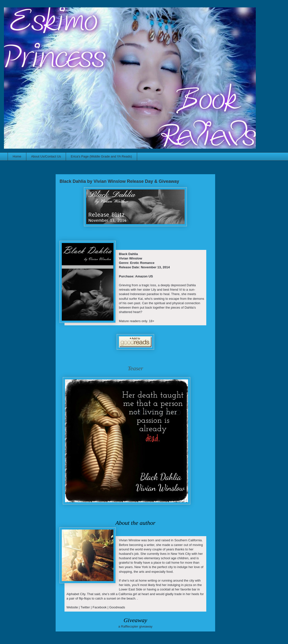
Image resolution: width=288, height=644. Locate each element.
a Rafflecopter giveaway (136, 626)
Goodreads (117, 607)
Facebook (100, 607)
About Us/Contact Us (46, 156)
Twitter (85, 607)
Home (17, 156)
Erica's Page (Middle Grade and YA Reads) (101, 156)
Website (72, 607)
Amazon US (144, 276)
